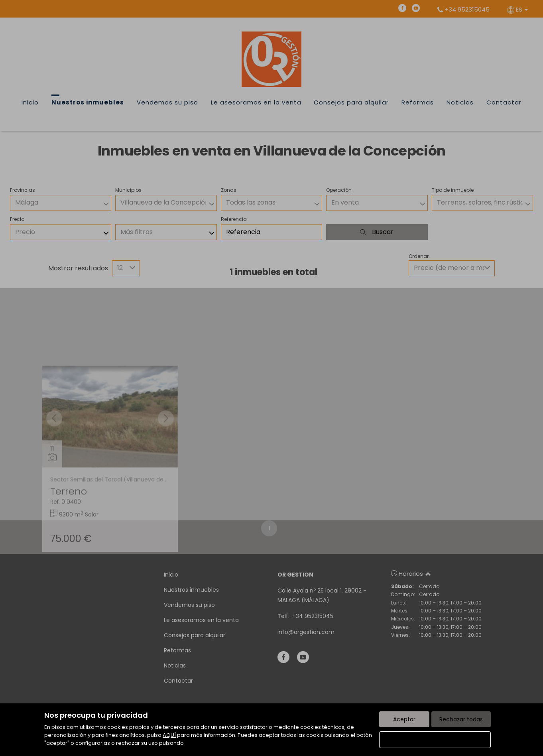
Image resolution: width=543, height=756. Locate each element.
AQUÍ (169, 735)
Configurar (435, 740)
